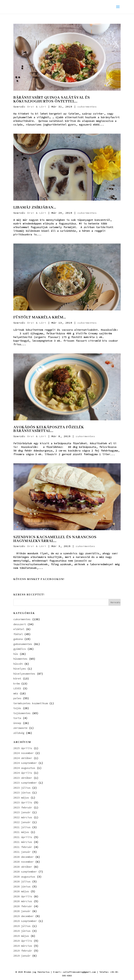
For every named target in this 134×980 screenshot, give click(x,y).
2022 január (22, 822)
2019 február (23, 951)
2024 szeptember (25, 763)
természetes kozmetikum (31, 703)
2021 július (22, 827)
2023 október (23, 778)
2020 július (22, 881)
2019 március (23, 946)
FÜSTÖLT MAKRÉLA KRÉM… (40, 317)
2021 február (23, 847)
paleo (17, 698)
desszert (20, 624)
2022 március (23, 817)
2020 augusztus (24, 877)
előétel (19, 629)
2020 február (23, 906)
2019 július (22, 926)
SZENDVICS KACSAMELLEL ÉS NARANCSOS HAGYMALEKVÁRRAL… (55, 539)
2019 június (22, 931)
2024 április (23, 773)
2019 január (22, 956)
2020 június (22, 886)
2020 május (21, 891)
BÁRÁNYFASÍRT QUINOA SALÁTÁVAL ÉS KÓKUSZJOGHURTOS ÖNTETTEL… (52, 99)
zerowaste (20, 728)
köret (17, 678)
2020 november (24, 862)
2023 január (22, 812)
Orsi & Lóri (37, 107)
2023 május (21, 798)
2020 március (23, 901)
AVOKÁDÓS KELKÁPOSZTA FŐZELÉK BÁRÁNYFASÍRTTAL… (49, 429)
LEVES (17, 688)
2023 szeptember (25, 783)
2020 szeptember (25, 872)
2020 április (23, 896)
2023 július (22, 788)
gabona (18, 639)
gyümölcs (20, 649)
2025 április (23, 748)
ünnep (17, 723)
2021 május (21, 832)
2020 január (22, 911)
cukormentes (87, 107)
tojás (17, 708)
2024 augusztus (24, 768)
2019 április (23, 941)
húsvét (18, 664)
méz (16, 693)
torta (17, 718)
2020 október (23, 867)
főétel (18, 634)
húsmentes (20, 659)
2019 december (24, 916)
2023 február (23, 807)
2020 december (24, 857)
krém (16, 684)
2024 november (24, 753)
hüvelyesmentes (24, 674)
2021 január (22, 852)
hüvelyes (20, 669)
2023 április (23, 802)
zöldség (19, 733)
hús (16, 654)
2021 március (23, 842)
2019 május (21, 936)
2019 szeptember (25, 921)
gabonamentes (23, 644)
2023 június (22, 793)
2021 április (23, 837)
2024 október (23, 758)
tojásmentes (22, 713)
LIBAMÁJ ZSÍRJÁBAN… (35, 207)
